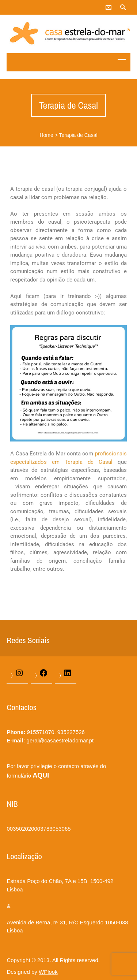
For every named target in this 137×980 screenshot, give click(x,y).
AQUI (41, 775)
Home (46, 135)
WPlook (48, 972)
